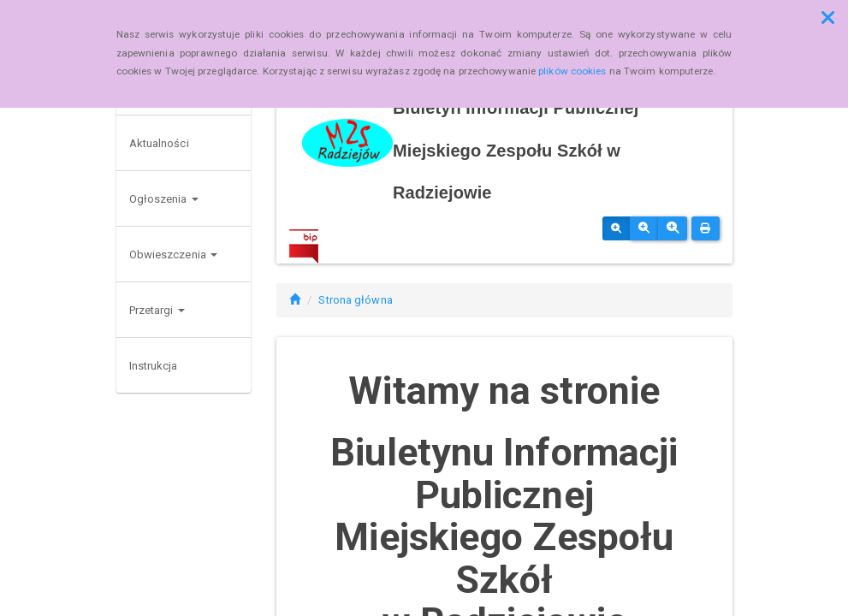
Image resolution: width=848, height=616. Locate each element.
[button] (828, 18)
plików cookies (572, 71)
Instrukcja (154, 366)
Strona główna (355, 300)
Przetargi (157, 310)
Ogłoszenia (164, 199)
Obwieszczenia (173, 255)
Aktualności (159, 143)
